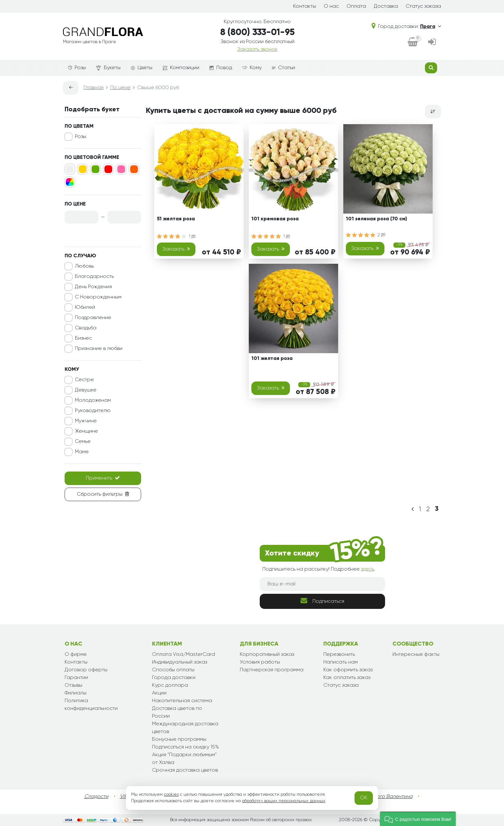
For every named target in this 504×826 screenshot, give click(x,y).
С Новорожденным (98, 297)
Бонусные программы (179, 739)
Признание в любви (99, 349)
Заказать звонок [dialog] (257, 50)
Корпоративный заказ (267, 655)
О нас (331, 6)
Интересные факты (416, 655)
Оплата (356, 6)
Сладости (96, 797)
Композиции (181, 68)
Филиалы (76, 693)
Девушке (86, 390)
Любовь (84, 266)
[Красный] (108, 169)
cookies (171, 794)
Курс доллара (170, 685)
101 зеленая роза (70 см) (376, 219)
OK (364, 798)
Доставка (386, 6)
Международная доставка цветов (185, 728)
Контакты (305, 6)
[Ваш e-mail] (322, 584)
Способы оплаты (173, 670)
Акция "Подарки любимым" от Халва (184, 759)
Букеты (108, 68)
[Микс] (70, 182)
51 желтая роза (176, 219)
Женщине (86, 431)
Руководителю (93, 411)
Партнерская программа (272, 670)
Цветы (142, 68)
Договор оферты (86, 670)
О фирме (76, 655)
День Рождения (93, 287)
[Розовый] (121, 169)
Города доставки (174, 678)
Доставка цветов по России (177, 712)
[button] (418, 819)
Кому (252, 68)
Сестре (84, 380)
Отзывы (73, 685)
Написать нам (341, 662)
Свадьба (86, 328)
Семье (83, 442)
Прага (431, 27)
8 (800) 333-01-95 (257, 32)
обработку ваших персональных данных (284, 801)
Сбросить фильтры (103, 494)
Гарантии (76, 678)
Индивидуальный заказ (180, 662)
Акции (159, 693)
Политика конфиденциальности (91, 705)
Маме (82, 452)
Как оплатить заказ (347, 678)
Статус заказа (423, 6)
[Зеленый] (95, 169)
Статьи (283, 68)
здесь (368, 569)
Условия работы (260, 662)
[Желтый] (83, 169)
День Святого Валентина (382, 797)
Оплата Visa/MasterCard (184, 655)
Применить (103, 478)
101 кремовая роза (275, 219)
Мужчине (86, 421)
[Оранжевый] (134, 169)
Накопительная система (182, 701)
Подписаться (322, 601)
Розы (77, 68)
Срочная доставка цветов (185, 770)
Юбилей (85, 307)
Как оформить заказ (348, 670)
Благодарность (94, 277)
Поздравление (93, 318)
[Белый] (70, 169)
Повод (221, 68)
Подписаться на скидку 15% (185, 747)
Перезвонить (339, 655)
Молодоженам (93, 400)
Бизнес (83, 338)
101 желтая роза (272, 359)
